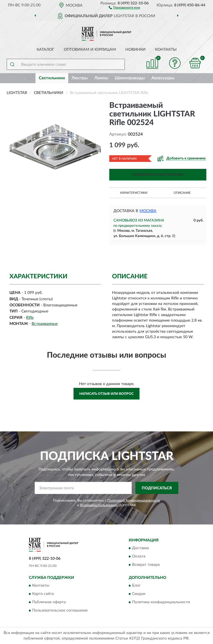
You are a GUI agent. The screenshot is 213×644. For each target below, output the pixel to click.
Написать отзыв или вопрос (106, 394)
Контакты (166, 50)
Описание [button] (182, 193)
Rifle (30, 318)
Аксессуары (163, 78)
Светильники (52, 78)
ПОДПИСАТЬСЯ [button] (157, 488)
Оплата (139, 556)
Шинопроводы (130, 78)
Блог (136, 586)
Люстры (80, 78)
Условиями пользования (99, 505)
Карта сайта (43, 594)
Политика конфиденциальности (161, 602)
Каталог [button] (45, 50)
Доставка (140, 548)
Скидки (139, 594)
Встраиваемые (45, 324)
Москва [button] (148, 211)
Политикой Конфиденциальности (134, 500)
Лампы (101, 78)
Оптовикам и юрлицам (90, 50)
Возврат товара (146, 565)
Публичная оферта (49, 602)
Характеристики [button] (134, 193)
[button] (124, 7)
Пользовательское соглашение (60, 611)
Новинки (135, 50)
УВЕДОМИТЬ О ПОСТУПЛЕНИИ (158, 175)
